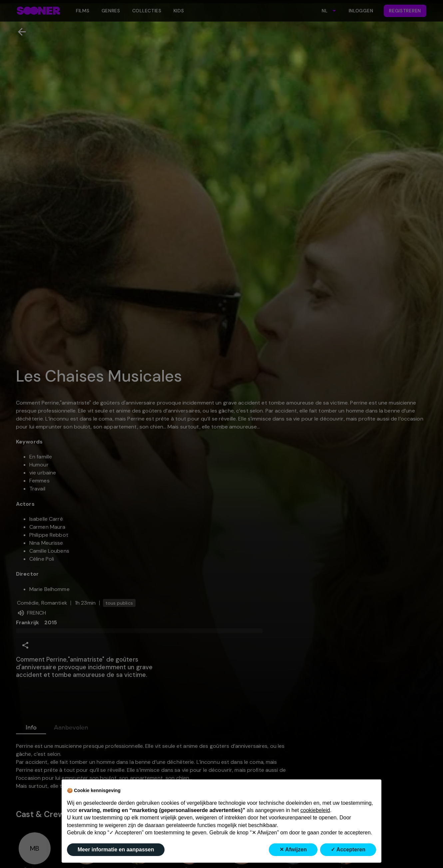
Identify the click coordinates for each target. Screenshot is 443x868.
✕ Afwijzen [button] (293, 850)
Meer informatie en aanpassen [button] (116, 850)
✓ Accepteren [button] (348, 850)
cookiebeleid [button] (315, 810)
